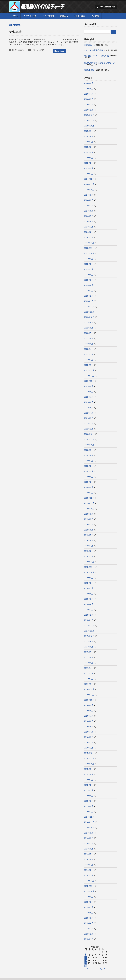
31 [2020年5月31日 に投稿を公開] (86, 966)
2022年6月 (89, 338)
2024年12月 (89, 179)
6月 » (103, 969)
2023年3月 (89, 291)
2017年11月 (89, 631)
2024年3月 (89, 227)
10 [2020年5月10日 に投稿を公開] (86, 958)
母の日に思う (90, 70)
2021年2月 (89, 424)
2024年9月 (89, 195)
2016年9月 (89, 705)
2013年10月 (89, 891)
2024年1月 (89, 237)
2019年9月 (89, 514)
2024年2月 (89, 232)
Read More (59, 51)
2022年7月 (89, 333)
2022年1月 (89, 365)
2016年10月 (89, 700)
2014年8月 (89, 838)
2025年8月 (89, 136)
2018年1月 (89, 620)
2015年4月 (89, 796)
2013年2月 (89, 934)
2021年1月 (89, 429)
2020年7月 (89, 461)
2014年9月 (89, 833)
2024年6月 (89, 211)
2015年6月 (89, 785)
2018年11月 (89, 567)
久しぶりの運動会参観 (94, 50)
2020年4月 (89, 477)
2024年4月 (89, 222)
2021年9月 (89, 386)
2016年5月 (89, 727)
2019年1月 (89, 556)
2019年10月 (89, 509)
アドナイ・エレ (30, 16)
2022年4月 (89, 349)
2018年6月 (89, 594)
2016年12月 (89, 689)
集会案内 (64, 16)
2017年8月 (89, 647)
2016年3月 (89, 737)
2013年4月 (89, 923)
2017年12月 (89, 626)
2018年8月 (89, 583)
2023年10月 (89, 253)
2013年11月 (89, 886)
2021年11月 (89, 376)
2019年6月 (89, 530)
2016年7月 (89, 716)
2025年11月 (89, 121)
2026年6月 (89, 83)
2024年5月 (89, 216)
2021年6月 (89, 402)
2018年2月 (89, 615)
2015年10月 (89, 764)
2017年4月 (89, 668)
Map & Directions (107, 7)
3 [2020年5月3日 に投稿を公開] (86, 955)
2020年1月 (89, 493)
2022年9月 (89, 323)
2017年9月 (89, 642)
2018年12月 (89, 562)
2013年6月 (89, 913)
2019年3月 (89, 546)
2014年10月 (89, 828)
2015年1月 (89, 812)
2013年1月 (89, 939)
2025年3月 (89, 163)
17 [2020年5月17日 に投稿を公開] (86, 960)
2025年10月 (89, 126)
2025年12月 (89, 115)
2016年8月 (89, 711)
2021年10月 (89, 381)
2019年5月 (89, 535)
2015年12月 (89, 753)
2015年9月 (89, 769)
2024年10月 (89, 190)
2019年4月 (89, 541)
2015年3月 (89, 801)
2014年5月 (89, 854)
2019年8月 (89, 519)
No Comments (18, 50)
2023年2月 (89, 296)
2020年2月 (89, 487)
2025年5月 (89, 152)
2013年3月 (89, 929)
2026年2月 (89, 105)
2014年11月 (89, 822)
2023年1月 (89, 301)
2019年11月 (89, 503)
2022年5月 (89, 344)
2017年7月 (89, 652)
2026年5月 (89, 89)
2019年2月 (89, 551)
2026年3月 (89, 99)
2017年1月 (89, 684)
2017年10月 (89, 636)
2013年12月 (89, 881)
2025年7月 (89, 142)
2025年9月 (89, 131)
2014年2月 (89, 870)
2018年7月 (89, 588)
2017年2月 (89, 679)
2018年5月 (89, 599)
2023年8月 (89, 264)
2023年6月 (89, 275)
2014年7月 (89, 844)
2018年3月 (89, 610)
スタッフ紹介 (80, 16)
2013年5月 (89, 918)
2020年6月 (89, 466)
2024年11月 (89, 184)
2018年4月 (89, 604)
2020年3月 (89, 482)
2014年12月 (89, 817)
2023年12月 (89, 243)
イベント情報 (49, 16)
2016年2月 (89, 743)
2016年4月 (89, 732)
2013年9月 (89, 897)
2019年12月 (89, 498)
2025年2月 (89, 168)
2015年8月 (89, 774)
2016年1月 (89, 748)
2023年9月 (89, 259)
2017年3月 (89, 673)
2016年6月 (89, 721)
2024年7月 (89, 206)
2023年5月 (89, 280)
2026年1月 (89, 110)
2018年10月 (89, 572)
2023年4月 (89, 285)
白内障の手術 (90, 45)
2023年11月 (89, 248)
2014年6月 (89, 849)
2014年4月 (89, 859)
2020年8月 (89, 455)
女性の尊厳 (16, 32)
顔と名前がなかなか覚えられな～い (99, 63)
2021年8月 (89, 392)
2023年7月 (89, 269)
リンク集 (95, 16)
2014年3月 (89, 865)
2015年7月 (89, 780)
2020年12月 (89, 434)
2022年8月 (89, 328)
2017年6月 (89, 657)
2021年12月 (89, 370)
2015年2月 (89, 806)
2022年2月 (89, 360)
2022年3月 (89, 354)
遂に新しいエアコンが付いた (97, 56)
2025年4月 (89, 158)
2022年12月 (89, 307)
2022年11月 (89, 312)
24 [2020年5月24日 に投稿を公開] (86, 963)
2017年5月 (89, 663)
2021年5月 (89, 408)
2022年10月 (89, 317)
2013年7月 (89, 907)
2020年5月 (89, 471)
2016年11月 (89, 695)
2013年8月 (89, 902)
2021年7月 (89, 397)
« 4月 (89, 969)
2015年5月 (89, 790)
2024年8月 (89, 200)
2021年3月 (89, 418)
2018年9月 (89, 578)
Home (15, 16)
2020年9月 (89, 450)
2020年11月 (89, 439)
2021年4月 (89, 413)
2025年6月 (89, 147)
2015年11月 (89, 758)
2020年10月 (89, 445)
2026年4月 (89, 94)
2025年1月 (89, 174)
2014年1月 (89, 875)
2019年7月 (89, 525)
